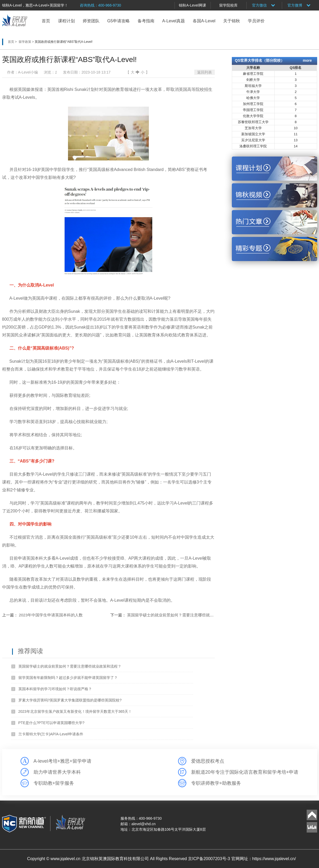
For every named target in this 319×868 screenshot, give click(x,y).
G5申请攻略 (119, 21)
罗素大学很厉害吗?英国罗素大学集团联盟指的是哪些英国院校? (70, 700)
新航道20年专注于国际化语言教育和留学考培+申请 (245, 772)
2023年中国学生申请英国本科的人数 (51, 615)
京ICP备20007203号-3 (210, 859)
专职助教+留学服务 (54, 783)
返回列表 (205, 72)
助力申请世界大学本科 (57, 772)
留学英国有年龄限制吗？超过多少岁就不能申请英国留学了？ (68, 678)
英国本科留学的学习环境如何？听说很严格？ (55, 689)
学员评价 (256, 21)
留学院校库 (228, 5)
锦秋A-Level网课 (192, 5)
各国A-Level (204, 21)
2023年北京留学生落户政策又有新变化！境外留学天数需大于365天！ (75, 711)
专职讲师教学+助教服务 (216, 783)
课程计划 (66, 21)
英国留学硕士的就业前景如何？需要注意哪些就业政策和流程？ (182, 615)
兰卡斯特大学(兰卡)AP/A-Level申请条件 (51, 734)
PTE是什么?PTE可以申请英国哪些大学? (51, 723)
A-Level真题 (174, 21)
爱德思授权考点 (208, 761)
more (307, 60)
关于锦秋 (232, 21)
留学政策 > (27, 42)
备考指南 (146, 21)
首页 (46, 21)
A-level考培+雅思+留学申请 (62, 761)
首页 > (13, 42)
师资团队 (91, 21)
